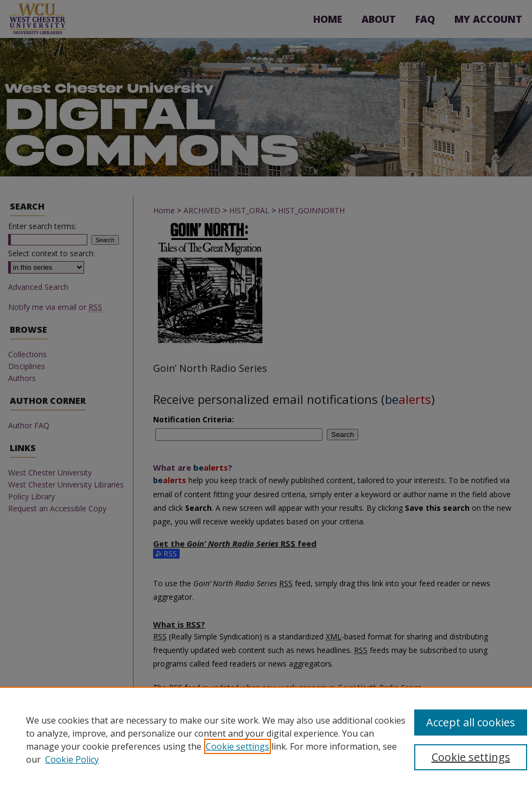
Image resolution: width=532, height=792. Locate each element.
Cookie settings (237, 746)
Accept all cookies (471, 722)
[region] (266, 739)
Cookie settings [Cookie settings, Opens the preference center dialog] (471, 757)
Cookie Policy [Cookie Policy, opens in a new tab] (72, 759)
